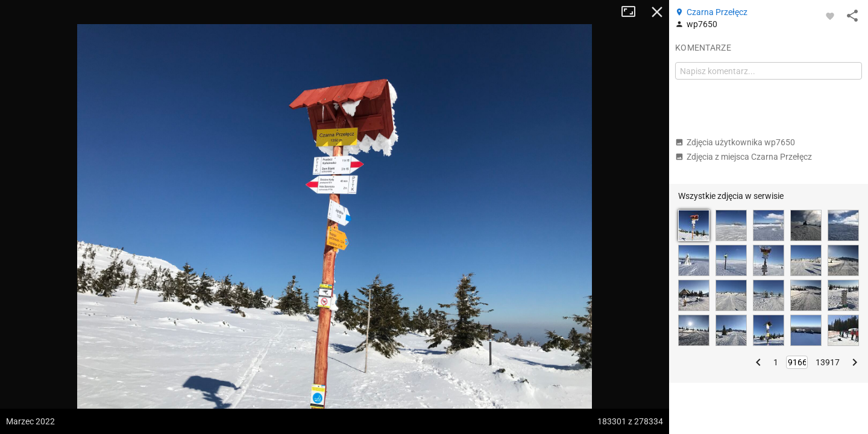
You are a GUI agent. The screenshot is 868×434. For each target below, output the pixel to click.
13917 (828, 362)
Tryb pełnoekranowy (633, 12)
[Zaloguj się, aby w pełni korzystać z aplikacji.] (830, 16)
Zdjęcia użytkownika (735, 142)
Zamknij (657, 12)
